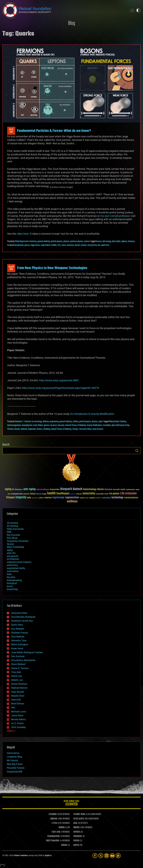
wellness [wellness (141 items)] (72, 502)
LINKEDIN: (54, 819)
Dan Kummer (18, 656)
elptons (124, 241)
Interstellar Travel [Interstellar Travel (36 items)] (102, 494)
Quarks (84, 245)
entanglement (27, 425)
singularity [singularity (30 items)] (92, 498)
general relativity (44, 241)
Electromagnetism (14, 425)
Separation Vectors (35, 429)
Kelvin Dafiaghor (20, 644)
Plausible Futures (16, 768)
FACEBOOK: (53, 814)
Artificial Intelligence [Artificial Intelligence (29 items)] (43, 490)
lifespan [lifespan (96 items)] (10, 498)
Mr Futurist (12, 760)
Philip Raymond (21, 241)
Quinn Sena (17, 625)
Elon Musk (12, 538)
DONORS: (62, 828)
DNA (9, 532)
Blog (71, 23)
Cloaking (123, 422)
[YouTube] (112, 856)
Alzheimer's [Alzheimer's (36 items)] (19, 490)
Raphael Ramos (19, 688)
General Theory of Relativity (76, 425)
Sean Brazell (18, 692)
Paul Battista (18, 637)
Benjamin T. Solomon (23, 422)
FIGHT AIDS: (56, 832)
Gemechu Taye (19, 641)
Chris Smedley (18, 727)
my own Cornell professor (115, 216)
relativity (24, 429)
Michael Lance (19, 712)
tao (99, 245)
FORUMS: (64, 845)
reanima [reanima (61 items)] (48, 498)
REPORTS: (77, 832)
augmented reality (16, 568)
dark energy (107, 241)
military (75, 422)
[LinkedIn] (107, 856)
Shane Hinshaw (19, 684)
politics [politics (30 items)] (41, 498)
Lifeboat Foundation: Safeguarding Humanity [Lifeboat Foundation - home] (64, 10)
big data (11, 577)
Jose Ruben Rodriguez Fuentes (27, 652)
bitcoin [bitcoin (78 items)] (101, 489)
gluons (27, 245)
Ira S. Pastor (17, 723)
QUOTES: (76, 845)
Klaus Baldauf (18, 664)
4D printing (12, 526)
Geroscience (13, 753)
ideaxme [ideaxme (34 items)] (79, 494)
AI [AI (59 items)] (13, 490)
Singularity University (18, 541)
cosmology (38, 422)
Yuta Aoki (16, 672)
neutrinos (70, 245)
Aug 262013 (11, 268)
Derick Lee (16, 676)
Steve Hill (16, 700)
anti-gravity (13, 556)
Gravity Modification (95, 425)
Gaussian (61, 425)
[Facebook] (95, 856)
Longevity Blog (14, 757)
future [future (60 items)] (33, 494)
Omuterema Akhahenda (23, 660)
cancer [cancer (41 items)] (123, 490)
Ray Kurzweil (13, 535)
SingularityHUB (15, 772)
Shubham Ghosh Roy (22, 621)
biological (12, 583)
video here (23, 234)
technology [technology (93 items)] (117, 498)
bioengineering (14, 580)
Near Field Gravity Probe (120, 425)
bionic (10, 586)
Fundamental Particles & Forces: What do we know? (54, 131)
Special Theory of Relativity (61, 429)
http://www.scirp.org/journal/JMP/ (59, 380)
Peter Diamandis (15, 529)
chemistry (33, 241)
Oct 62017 (11, 131)
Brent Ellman (18, 704)
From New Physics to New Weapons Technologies (52, 268)
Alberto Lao (17, 680)
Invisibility (107, 425)
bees (9, 574)
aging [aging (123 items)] (8, 489)
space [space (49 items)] (98, 498)
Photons (10, 429)
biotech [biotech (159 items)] (78, 489)
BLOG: (75, 823)
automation (13, 571)
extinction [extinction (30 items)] (26, 494)
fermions (131, 241)
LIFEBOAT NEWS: (80, 814)
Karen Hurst (17, 648)
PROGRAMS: (78, 836)
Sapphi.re (48, 856)
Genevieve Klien (19, 613)
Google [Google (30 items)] (44, 494)
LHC (59, 245)
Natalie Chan (18, 696)
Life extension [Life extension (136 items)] (128, 494)
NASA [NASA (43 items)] (29, 498)
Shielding (47, 429)
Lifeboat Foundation (21, 856)
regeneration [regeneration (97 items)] (72, 498)
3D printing (12, 523)
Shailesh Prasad (19, 633)
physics (66, 241)
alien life (11, 553)
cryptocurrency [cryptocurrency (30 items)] (131, 490)
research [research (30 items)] (82, 498)
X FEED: (54, 823)
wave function (98, 429)
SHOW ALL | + (11, 731)
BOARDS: (77, 828)
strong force (92, 245)
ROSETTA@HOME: (53, 841)
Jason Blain (17, 716)
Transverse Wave (85, 429)
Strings (75, 429)
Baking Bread (114, 422)
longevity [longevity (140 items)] (21, 497)
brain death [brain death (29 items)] (116, 490)
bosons (99, 241)
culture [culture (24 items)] (137, 490)
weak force (105, 245)
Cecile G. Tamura (20, 668)
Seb (13, 708)
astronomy (12, 565)
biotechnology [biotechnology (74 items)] (90, 489)
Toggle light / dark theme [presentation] (138, 10)
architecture (13, 559)
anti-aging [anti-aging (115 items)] (30, 489)
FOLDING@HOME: (54, 836)
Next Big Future (15, 764)
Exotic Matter (38, 425)
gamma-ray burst (50, 425)
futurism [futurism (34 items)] (39, 494)
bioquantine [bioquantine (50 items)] (55, 489)
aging (10, 550)
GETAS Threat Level (71, 803)
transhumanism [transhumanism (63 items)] (131, 498)
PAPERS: (77, 841)
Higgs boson (35, 245)
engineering (54, 422)
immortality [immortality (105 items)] (89, 494)
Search (137, 451)
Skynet (10, 544)
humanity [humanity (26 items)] (73, 494)
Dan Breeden (18, 629)
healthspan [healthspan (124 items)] (63, 494)
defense (46, 422)
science (87, 241)
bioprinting (12, 589)
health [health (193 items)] (51, 493)
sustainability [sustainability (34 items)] (106, 498)
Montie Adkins (18, 719)
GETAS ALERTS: (79, 819)
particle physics (57, 241)
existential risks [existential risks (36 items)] (17, 494)
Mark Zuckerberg (15, 547)
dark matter (116, 241)
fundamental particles (15, 245)
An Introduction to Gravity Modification (92, 414)
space (101, 422)
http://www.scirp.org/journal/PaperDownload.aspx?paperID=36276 (60, 388)
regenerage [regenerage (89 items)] (58, 498)
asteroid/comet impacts (19, 562)
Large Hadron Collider (49, 245)
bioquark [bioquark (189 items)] (66, 489)
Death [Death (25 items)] (9, 494)
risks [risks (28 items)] (87, 498)
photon (78, 245)
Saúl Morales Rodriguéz (23, 617)
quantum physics (77, 241)
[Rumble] (118, 856)
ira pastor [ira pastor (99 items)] (114, 494)
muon (64, 245)
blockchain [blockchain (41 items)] (108, 490)
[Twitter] (101, 856)
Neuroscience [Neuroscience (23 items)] (35, 498)
